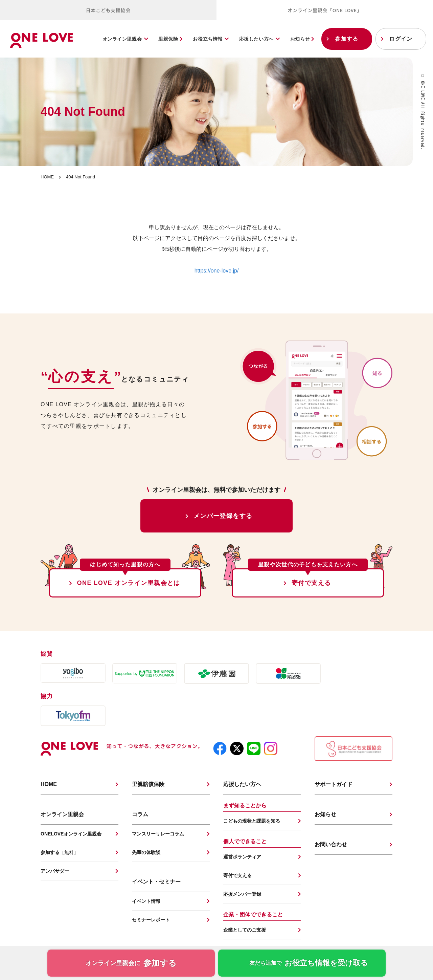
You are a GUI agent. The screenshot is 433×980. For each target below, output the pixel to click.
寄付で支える (311, 583)
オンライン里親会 (122, 39)
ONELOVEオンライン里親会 (71, 834)
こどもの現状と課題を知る (252, 821)
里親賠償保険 (148, 784)
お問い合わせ (331, 844)
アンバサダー (55, 871)
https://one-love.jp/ (217, 271)
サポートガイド (334, 784)
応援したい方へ (256, 39)
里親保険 (170, 39)
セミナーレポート (151, 920)
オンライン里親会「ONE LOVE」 (325, 10)
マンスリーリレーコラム (158, 834)
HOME (47, 177)
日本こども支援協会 (108, 10)
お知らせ (302, 39)
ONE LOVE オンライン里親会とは (129, 583)
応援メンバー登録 (242, 894)
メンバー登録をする (223, 516)
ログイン (401, 39)
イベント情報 (146, 901)
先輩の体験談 (146, 852)
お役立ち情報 (208, 39)
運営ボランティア (242, 857)
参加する (347, 39)
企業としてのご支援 (245, 930)
